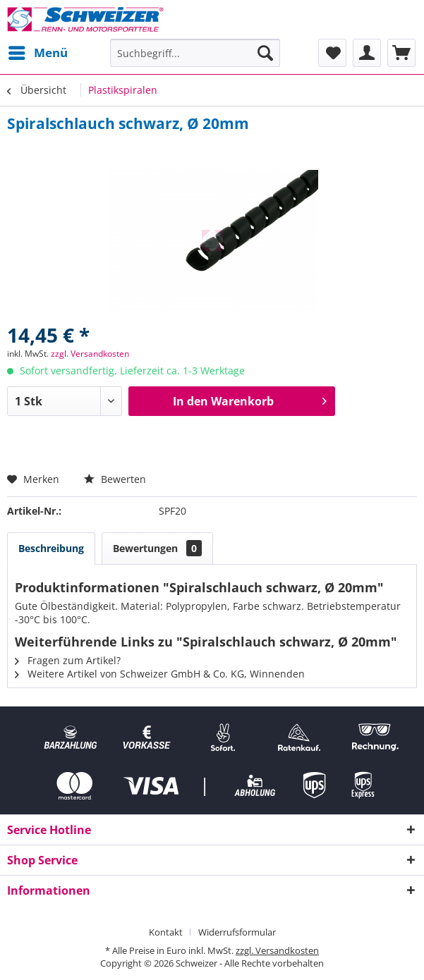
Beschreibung (51, 548)
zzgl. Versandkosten (90, 354)
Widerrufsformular (237, 932)
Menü (38, 51)
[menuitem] (37, 53)
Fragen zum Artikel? (68, 660)
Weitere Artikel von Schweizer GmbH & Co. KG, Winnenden (160, 674)
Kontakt (166, 932)
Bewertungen (157, 548)
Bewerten (115, 479)
